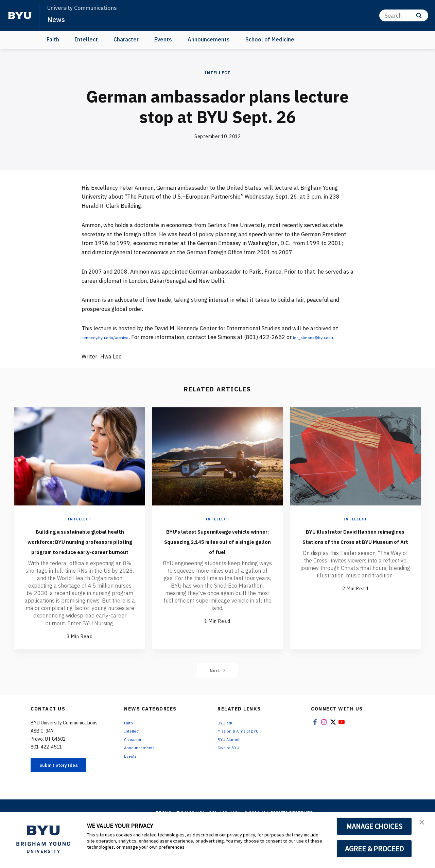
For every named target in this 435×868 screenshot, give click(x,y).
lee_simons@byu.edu (108, 346)
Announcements (209, 39)
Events (163, 39)
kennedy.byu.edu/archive (112, 337)
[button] (424, 825)
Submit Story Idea (66, 796)
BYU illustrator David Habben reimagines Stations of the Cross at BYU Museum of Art (355, 555)
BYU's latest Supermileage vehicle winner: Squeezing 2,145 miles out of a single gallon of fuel (217, 555)
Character (126, 39)
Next (218, 700)
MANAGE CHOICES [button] (374, 826)
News (58, 19)
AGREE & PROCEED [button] (374, 849)
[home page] (20, 16)
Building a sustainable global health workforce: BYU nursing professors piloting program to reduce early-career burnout (80, 560)
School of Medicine (270, 39)
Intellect (86, 39)
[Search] (404, 15)
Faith (53, 39)
